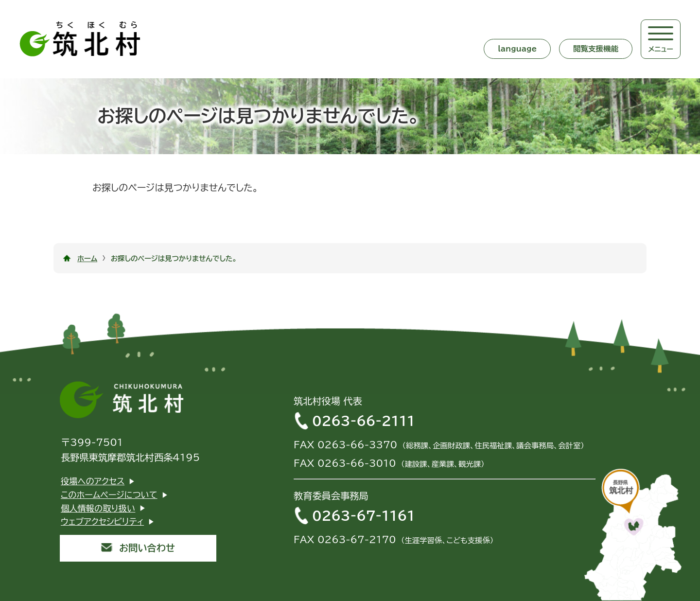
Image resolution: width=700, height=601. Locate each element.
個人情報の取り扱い (98, 508)
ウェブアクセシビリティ (102, 521)
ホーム (87, 258)
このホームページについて (109, 495)
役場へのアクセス (93, 481)
